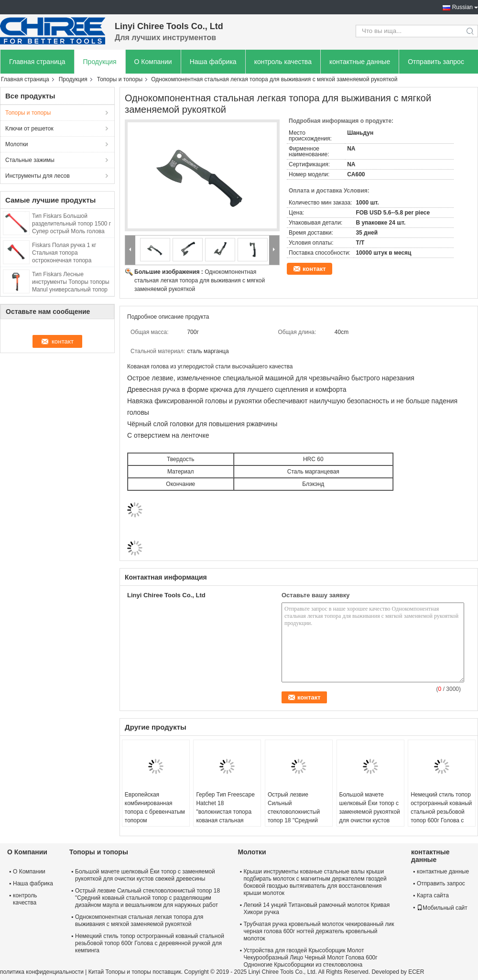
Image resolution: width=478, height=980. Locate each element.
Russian (462, 7)
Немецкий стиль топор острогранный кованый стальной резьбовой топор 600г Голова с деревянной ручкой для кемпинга (441, 816)
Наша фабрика (213, 62)
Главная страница (37, 62)
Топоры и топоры (120, 79)
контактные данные (360, 62)
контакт (314, 269)
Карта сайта (433, 895)
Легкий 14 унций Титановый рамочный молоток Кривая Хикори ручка (316, 909)
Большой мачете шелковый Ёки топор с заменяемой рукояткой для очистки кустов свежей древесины (370, 812)
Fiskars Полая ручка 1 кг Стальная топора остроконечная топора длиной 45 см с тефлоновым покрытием (70, 260)
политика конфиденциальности (42, 972)
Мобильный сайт (442, 908)
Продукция (100, 62)
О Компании (153, 62)
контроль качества (283, 62)
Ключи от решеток (29, 129)
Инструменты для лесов (38, 176)
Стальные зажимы (30, 160)
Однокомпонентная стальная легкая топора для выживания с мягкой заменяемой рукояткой (200, 280)
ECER (416, 972)
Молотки (17, 144)
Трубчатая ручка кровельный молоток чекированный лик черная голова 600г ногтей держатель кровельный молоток (319, 931)
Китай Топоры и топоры (120, 972)
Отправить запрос (436, 62)
